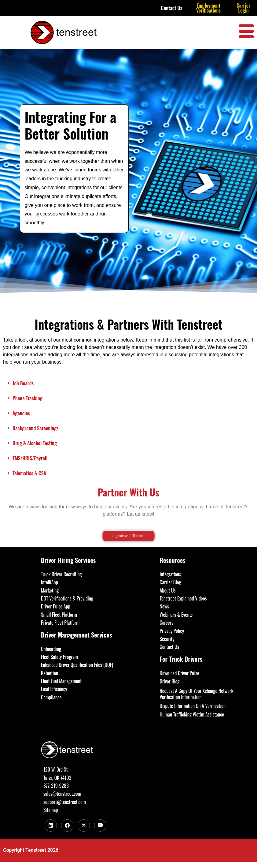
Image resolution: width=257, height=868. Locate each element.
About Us (168, 590)
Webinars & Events (176, 615)
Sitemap (51, 810)
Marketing (50, 590)
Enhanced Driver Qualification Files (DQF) (77, 665)
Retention (50, 673)
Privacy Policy (172, 631)
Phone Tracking (28, 398)
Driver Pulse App (56, 606)
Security (167, 639)
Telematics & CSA (29, 473)
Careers (167, 623)
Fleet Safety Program (59, 657)
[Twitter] (84, 825)
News (165, 606)
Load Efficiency (54, 689)
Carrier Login (243, 8)
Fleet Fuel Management (61, 681)
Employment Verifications (208, 8)
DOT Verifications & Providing (67, 598)
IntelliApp (50, 582)
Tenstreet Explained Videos (183, 598)
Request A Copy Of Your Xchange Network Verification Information (197, 694)
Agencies (21, 413)
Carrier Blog (171, 582)
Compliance (51, 697)
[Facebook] (67, 825)
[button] (128, 384)
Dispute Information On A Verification (193, 706)
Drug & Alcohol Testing (35, 443)
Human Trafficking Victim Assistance (192, 714)
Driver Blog (170, 681)
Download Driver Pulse (180, 673)
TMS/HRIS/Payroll (30, 458)
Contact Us (172, 8)
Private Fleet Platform (60, 623)
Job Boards (23, 383)
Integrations (171, 574)
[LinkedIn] (51, 825)
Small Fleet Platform (59, 615)
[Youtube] (100, 825)
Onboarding (51, 649)
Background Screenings (36, 428)
